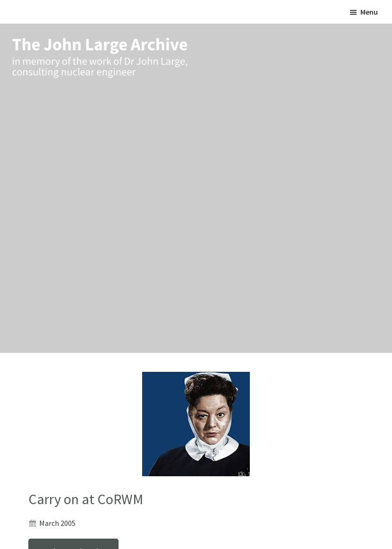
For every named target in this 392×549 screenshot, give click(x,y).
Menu (369, 12)
